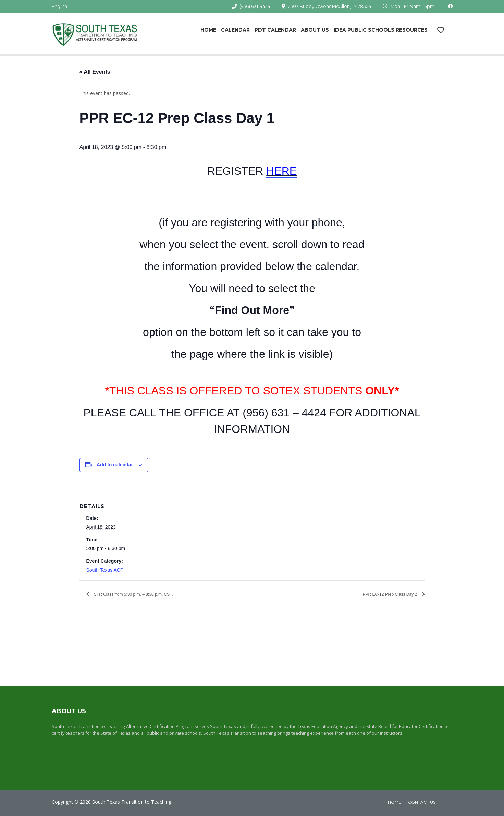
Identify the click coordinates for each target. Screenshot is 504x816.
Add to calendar (115, 465)
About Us (315, 30)
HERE (281, 171)
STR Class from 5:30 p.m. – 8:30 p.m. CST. (133, 594)
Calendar (235, 30)
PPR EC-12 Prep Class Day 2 (390, 594)
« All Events (95, 72)
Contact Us (422, 802)
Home (208, 30)
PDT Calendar (275, 30)
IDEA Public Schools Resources (381, 30)
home (395, 802)
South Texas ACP (105, 570)
